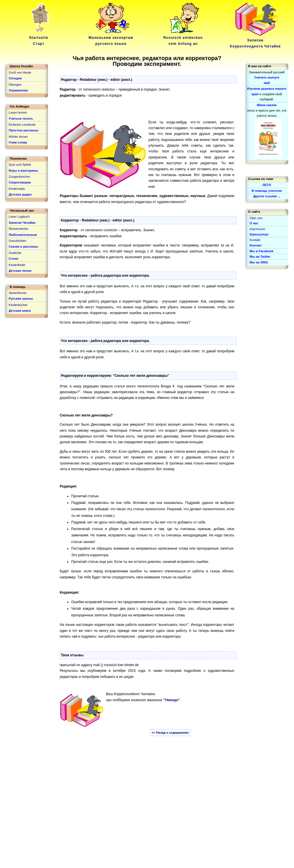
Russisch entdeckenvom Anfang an (183, 38)
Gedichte (15, 253)
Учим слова (18, 142)
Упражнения (18, 90)
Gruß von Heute (20, 72)
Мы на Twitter (260, 257)
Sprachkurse (18, 293)
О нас (254, 223)
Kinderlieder (17, 265)
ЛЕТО (267, 185)
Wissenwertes (18, 229)
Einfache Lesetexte (22, 125)
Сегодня (15, 78)
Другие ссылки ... (267, 196)
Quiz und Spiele (20, 165)
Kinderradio (17, 189)
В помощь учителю (267, 191)
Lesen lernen (18, 112)
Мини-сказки (267, 105)
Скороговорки (20, 182)
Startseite (40, 38)
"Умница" (171, 700)
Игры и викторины (23, 171)
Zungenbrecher (19, 177)
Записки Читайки (22, 223)
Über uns (256, 218)
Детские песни (20, 271)
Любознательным (23, 235)
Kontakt (255, 240)
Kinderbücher (18, 305)
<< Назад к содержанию (170, 733)
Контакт (256, 245)
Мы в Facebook (261, 251)
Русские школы (21, 299)
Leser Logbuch (19, 217)
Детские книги (20, 311)
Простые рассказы (23, 130)
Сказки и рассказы (23, 246)
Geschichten (17, 241)
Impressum (257, 229)
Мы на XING (259, 262)
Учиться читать (21, 118)
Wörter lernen (18, 137)
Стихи (13, 259)
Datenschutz (259, 234)
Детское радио (20, 194)
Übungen (15, 85)
